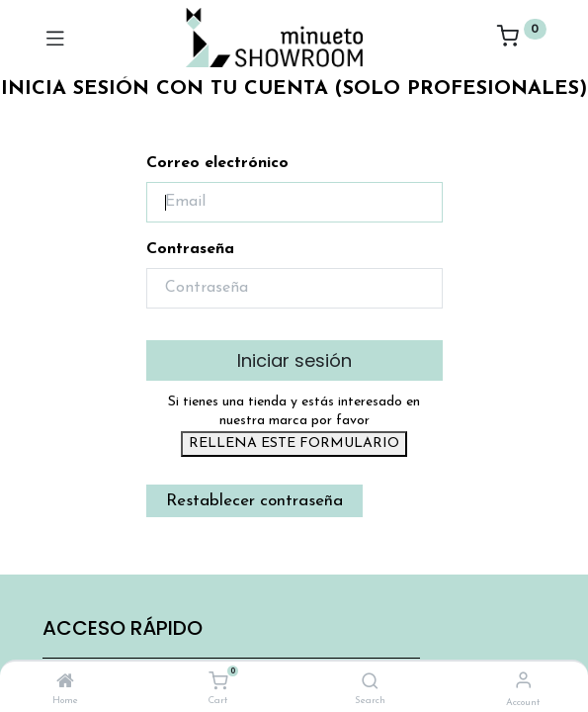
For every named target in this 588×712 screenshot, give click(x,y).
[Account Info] (523, 682)
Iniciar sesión (294, 360)
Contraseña (190, 249)
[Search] (370, 683)
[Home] (65, 683)
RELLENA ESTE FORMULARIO (294, 444)
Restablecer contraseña (254, 501)
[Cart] (218, 682)
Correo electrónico (217, 163)
